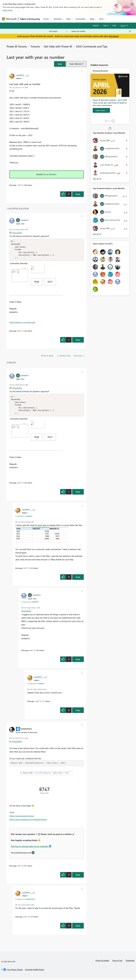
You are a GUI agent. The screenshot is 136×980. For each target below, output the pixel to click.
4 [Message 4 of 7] (17, 332)
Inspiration (58, 19)
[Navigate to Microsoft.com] (9, 19)
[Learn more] (101, 110)
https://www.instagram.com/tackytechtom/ (28, 821)
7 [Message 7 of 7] (35, 703)
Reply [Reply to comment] (78, 341)
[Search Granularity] (58, 31)
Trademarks (130, 962)
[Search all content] (101, 31)
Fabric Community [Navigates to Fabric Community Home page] (30, 19)
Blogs (92, 19)
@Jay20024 (17, 233)
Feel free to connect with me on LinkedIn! (30, 848)
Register (96, 25)
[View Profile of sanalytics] (25, 220)
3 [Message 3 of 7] (23, 918)
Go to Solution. (50, 174)
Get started (114, 36)
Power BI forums (17, 46)
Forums (46, 19)
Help (114, 25)
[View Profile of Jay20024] (20, 75)
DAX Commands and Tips (92, 46)
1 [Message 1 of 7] (17, 185)
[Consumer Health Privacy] (35, 971)
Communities (80, 19)
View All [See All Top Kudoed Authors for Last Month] (97, 234)
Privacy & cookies (102, 962)
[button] (60, 64)
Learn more (8, 10)
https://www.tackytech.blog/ (22, 818)
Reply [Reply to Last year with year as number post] (78, 194)
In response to (24, 518)
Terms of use (117, 962)
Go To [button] (123, 25)
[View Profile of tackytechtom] (26, 731)
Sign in (106, 25)
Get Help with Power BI (58, 46)
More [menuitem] (101, 19)
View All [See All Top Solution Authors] (97, 179)
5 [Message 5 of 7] (23, 570)
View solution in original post (22, 323)
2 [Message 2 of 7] (17, 868)
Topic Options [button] (76, 64)
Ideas (69, 19)
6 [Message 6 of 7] (29, 652)
